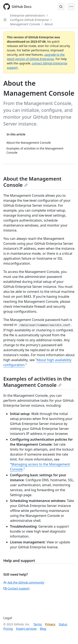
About (49, 24)
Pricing (8, 629)
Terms (38, 624)
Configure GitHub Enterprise (29, 20)
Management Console (25, 24)
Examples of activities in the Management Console (37, 382)
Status (63, 624)
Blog (43, 629)
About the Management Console (32, 182)
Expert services (26, 629)
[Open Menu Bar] (71, 7)
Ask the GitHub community (24, 582)
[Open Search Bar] (61, 7)
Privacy (50, 624)
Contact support (16, 588)
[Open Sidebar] (5, 20)
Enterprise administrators (27, 15)
